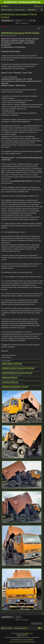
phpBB (19, 638)
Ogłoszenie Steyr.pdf (10, 377)
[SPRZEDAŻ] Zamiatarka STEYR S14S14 (19, 16)
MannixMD (25, 635)
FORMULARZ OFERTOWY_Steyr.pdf (15, 387)
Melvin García (29, 633)
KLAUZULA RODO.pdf (10, 382)
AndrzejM (4, 26)
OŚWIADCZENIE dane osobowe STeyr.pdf (17, 373)
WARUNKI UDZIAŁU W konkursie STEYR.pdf (18, 368)
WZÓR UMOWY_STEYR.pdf (12, 364)
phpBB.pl (31, 640)
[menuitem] (6, 6)
